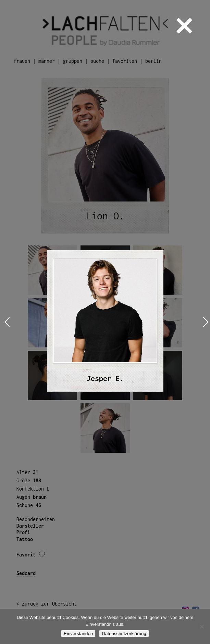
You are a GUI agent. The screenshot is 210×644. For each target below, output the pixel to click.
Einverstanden (78, 634)
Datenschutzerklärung (124, 634)
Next (204, 322)
